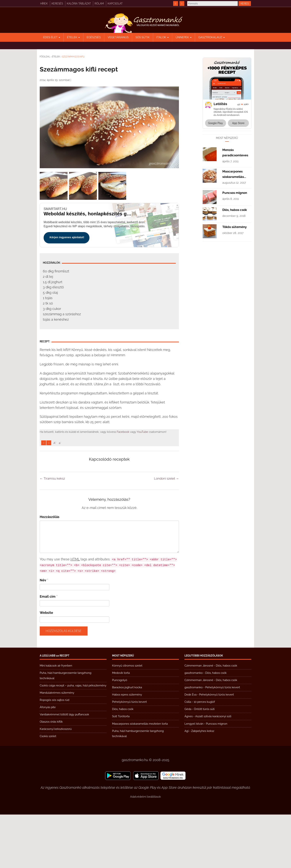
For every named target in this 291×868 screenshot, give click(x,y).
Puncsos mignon (235, 304)
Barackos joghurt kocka (127, 741)
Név (43, 634)
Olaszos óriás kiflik (51, 775)
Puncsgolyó (120, 734)
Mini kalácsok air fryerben (56, 719)
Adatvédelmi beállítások (145, 850)
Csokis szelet (48, 790)
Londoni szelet (166, 532)
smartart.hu (55, 209)
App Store (238, 123)
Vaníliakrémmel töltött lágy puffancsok (64, 768)
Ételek (73, 37)
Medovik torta (121, 726)
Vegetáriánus (118, 37)
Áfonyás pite (48, 761)
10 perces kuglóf (204, 755)
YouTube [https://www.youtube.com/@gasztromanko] (142, 432)
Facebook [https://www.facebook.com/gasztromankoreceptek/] (123, 432)
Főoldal (45, 57)
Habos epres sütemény (127, 748)
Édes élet (52, 37)
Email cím (48, 650)
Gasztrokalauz (212, 37)
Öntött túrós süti (204, 763)
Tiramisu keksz (52, 532)
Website (46, 666)
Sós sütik (143, 37)
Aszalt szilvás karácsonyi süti (213, 770)
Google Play (215, 123)
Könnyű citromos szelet (127, 719)
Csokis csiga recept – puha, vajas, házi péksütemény (73, 739)
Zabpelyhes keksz (203, 784)
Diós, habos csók (235, 321)
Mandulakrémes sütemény (57, 746)
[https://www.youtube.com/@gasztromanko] (182, 4)
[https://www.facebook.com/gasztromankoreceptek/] (176, 4)
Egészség (94, 37)
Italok (163, 37)
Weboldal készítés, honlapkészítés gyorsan (88, 214)
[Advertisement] (109, 474)
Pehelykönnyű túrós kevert (129, 755)
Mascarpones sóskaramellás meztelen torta (140, 777)
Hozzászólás (50, 570)
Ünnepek (184, 37)
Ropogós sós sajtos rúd (54, 753)
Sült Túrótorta (121, 770)
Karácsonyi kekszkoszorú (56, 782)
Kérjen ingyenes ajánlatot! (67, 237)
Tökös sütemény (234, 338)
